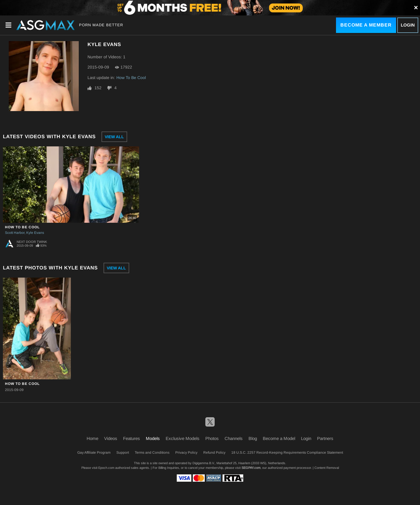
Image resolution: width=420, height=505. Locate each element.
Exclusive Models (183, 438)
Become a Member (366, 25)
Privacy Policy (186, 453)
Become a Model (279, 438)
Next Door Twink (32, 242)
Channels (234, 438)
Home (92, 438)
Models (153, 438)
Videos (111, 438)
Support (123, 453)
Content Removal (327, 468)
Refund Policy (214, 453)
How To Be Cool (131, 78)
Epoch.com (106, 468)
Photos (212, 438)
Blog (253, 438)
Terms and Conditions (152, 453)
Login (408, 25)
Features (132, 438)
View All (114, 137)
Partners (325, 438)
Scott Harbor (15, 233)
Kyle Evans (35, 233)
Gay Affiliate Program (94, 453)
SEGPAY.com (251, 468)
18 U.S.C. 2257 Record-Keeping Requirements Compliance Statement (287, 453)
